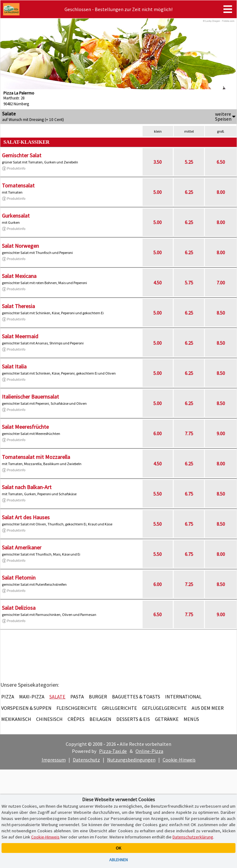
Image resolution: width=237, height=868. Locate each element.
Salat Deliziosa (19, 608)
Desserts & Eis (133, 719)
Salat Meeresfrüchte (25, 427)
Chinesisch (49, 719)
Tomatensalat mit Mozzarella (36, 457)
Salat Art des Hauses (26, 517)
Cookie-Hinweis (179, 760)
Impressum (54, 760)
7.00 (221, 283)
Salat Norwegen (20, 246)
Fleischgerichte (77, 708)
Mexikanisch (16, 719)
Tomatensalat (18, 185)
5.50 (158, 494)
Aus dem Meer (208, 708)
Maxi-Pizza (32, 697)
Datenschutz (86, 760)
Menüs (191, 719)
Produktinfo (14, 168)
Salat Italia (14, 366)
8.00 (221, 192)
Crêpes (76, 719)
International (183, 697)
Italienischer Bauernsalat (30, 397)
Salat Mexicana (19, 276)
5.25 (189, 162)
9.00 (221, 433)
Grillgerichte (119, 708)
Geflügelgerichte (164, 708)
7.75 (189, 433)
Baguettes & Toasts (136, 697)
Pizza (8, 697)
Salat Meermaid (20, 336)
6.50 (221, 162)
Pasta (77, 697)
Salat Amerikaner (22, 547)
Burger (98, 697)
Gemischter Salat (22, 155)
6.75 (189, 494)
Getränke (167, 719)
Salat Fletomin (19, 578)
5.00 (158, 192)
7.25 (189, 584)
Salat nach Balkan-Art (27, 487)
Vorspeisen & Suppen (26, 708)
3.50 (158, 162)
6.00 (158, 433)
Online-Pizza (149, 751)
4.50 (158, 283)
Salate (57, 697)
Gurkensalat (16, 216)
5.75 (189, 283)
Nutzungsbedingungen (131, 760)
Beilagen (100, 719)
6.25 (189, 192)
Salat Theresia (18, 306)
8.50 (221, 313)
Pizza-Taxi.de (113, 751)
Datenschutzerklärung (193, 837)
